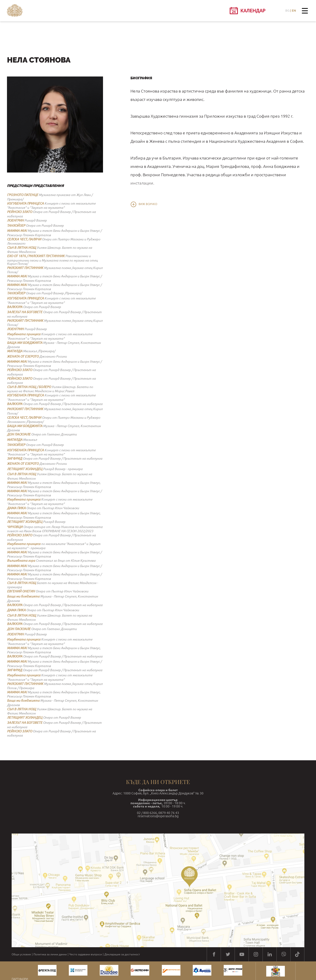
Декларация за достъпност (122, 954)
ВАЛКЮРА (15, 307)
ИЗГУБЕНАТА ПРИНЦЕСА (25, 203)
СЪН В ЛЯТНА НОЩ (22, 248)
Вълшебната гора (21, 561)
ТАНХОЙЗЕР (16, 226)
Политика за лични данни (50, 954)
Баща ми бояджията (23, 596)
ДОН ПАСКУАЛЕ (19, 434)
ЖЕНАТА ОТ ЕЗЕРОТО (23, 356)
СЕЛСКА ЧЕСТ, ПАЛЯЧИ (24, 239)
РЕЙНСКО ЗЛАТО (20, 212)
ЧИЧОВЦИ (15, 527)
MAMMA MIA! (17, 231)
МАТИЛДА (15, 351)
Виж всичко (148, 204)
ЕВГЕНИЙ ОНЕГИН (21, 591)
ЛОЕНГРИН (15, 220)
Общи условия (21, 954)
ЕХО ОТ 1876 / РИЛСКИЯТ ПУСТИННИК (36, 256)
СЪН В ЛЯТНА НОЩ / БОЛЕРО (29, 387)
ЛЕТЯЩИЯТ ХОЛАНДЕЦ (25, 469)
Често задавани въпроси (86, 954)
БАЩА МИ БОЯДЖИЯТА (25, 343)
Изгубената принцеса (24, 334)
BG (287, 11)
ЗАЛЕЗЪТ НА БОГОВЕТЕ (25, 312)
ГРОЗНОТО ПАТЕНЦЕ (23, 195)
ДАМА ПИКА (16, 508)
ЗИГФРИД (15, 458)
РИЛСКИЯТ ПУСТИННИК (25, 268)
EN (294, 11)
